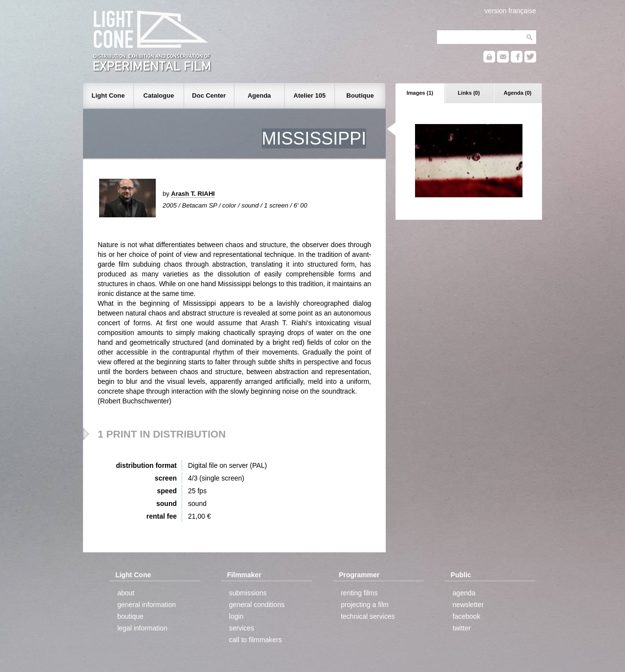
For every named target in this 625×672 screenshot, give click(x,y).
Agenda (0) (518, 93)
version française (510, 11)
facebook (467, 616)
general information (146, 605)
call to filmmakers (255, 640)
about (126, 593)
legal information (142, 628)
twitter (462, 628)
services (241, 628)
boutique (130, 616)
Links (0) (469, 93)
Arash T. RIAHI (193, 194)
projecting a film (365, 605)
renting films (359, 593)
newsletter (468, 605)
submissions (248, 593)
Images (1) (420, 93)
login (236, 616)
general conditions (257, 605)
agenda (464, 593)
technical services (368, 616)
